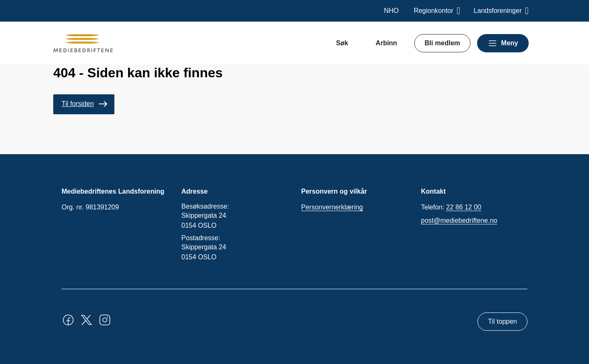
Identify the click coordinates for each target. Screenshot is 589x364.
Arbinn (386, 43)
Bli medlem (442, 43)
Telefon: (451, 207)
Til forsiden (78, 104)
